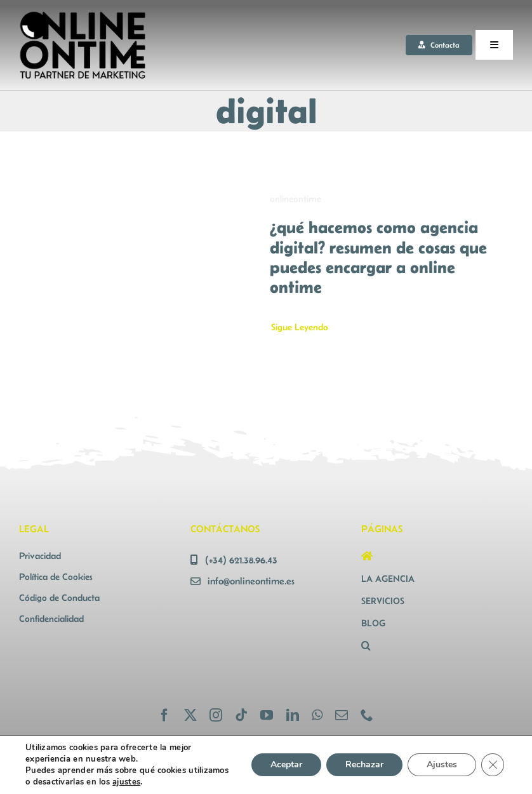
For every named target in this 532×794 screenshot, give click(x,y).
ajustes (177, 782)
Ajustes (441, 765)
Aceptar (283, 765)
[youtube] (267, 715)
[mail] (342, 715)
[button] (437, 646)
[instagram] (216, 715)
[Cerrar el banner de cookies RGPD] (493, 765)
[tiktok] (241, 715)
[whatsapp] (317, 715)
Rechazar (362, 765)
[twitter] (190, 715)
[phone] (367, 715)
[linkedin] (293, 715)
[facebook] (164, 715)
